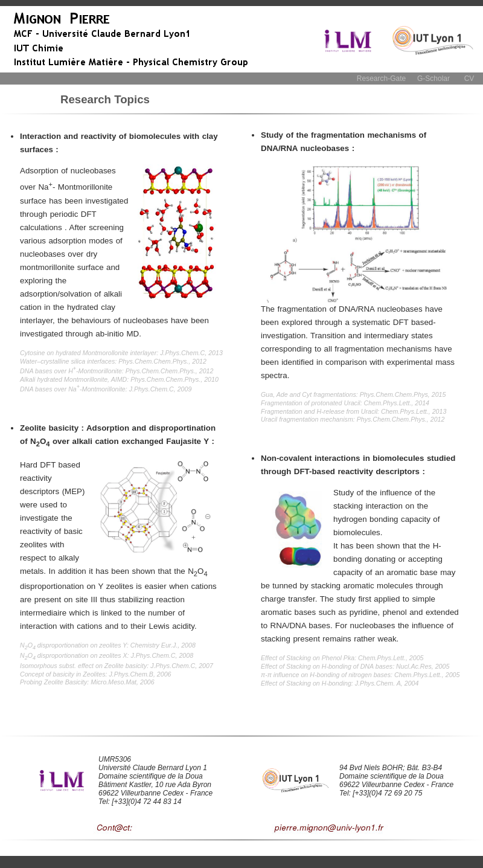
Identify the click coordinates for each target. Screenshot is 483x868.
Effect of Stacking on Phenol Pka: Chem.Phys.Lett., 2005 (342, 658)
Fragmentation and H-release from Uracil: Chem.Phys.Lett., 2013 (353, 411)
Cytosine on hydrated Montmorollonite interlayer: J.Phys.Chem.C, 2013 (121, 353)
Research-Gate (381, 79)
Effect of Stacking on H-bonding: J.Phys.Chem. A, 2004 (340, 683)
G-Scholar (433, 79)
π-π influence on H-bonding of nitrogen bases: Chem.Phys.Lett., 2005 (360, 675)
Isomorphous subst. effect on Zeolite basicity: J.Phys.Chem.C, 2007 (117, 666)
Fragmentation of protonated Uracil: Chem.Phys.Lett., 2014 (345, 403)
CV (469, 79)
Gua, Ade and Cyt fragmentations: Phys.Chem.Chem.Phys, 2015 (353, 394)
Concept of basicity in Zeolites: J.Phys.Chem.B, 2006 (96, 674)
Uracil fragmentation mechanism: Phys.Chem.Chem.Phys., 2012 (353, 419)
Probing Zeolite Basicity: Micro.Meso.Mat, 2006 (87, 682)
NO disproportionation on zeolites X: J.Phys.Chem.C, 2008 (107, 655)
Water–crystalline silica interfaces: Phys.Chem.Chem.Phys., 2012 (113, 361)
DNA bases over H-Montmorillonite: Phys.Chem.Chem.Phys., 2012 (117, 371)
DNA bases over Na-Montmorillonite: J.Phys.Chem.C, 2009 (106, 389)
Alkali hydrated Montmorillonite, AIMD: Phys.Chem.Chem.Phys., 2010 (119, 379)
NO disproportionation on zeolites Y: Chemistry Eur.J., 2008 (108, 645)
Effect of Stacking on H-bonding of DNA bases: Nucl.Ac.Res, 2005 (355, 666)
